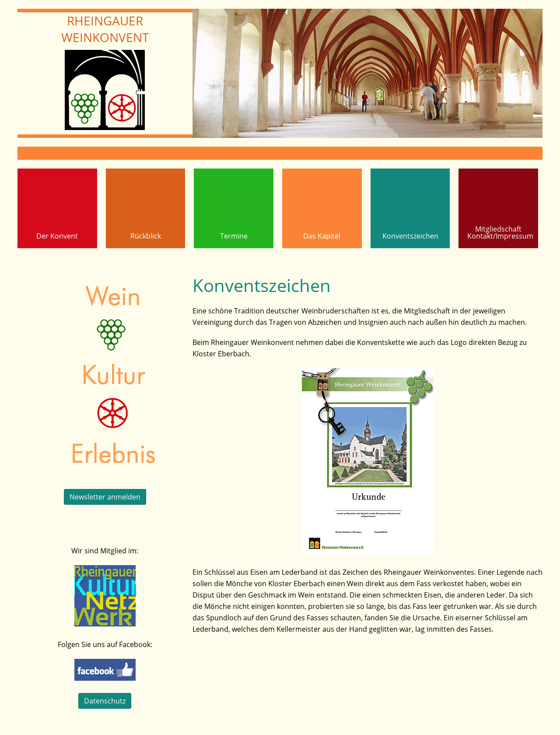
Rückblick (146, 236)
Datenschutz (105, 701)
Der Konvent (57, 236)
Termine (234, 236)
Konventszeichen (410, 236)
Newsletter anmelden (105, 497)
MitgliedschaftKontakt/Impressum (500, 232)
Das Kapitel (322, 236)
